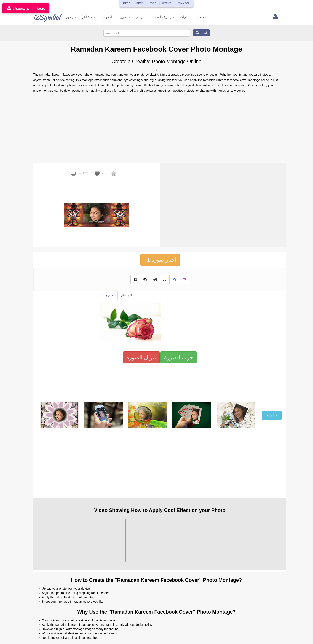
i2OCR (153, 3)
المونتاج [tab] (126, 295)
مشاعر (82, 17)
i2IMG (140, 3)
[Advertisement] (157, 128)
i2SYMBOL (183, 3)
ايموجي (102, 17)
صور (119, 17)
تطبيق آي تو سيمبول (26, 8)
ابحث (201, 33)
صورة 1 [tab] (108, 295)
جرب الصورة (179, 357)
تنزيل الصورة (141, 357)
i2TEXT (167, 3)
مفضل (197, 17)
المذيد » (272, 415)
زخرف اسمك (156, 17)
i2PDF (127, 3)
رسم (135, 17)
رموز (65, 17)
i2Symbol (42, 17)
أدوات (180, 17)
